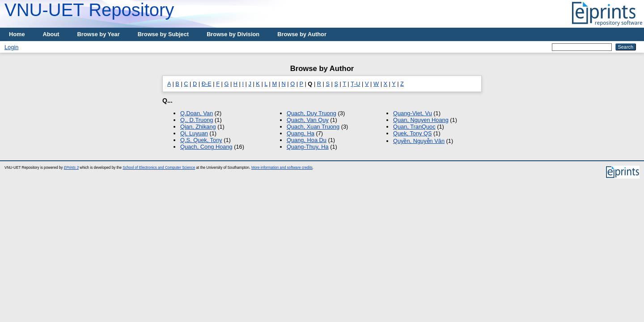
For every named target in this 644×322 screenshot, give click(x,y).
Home (17, 34)
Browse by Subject (163, 34)
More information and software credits (282, 168)
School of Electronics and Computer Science (159, 168)
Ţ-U (355, 84)
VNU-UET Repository (89, 10)
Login (11, 47)
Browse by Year (99, 34)
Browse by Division (233, 34)
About (51, 34)
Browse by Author (302, 34)
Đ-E (207, 84)
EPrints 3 (71, 168)
